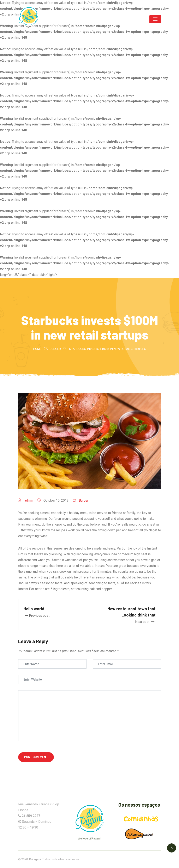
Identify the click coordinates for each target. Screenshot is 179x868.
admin (29, 500)
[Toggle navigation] (155, 19)
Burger (84, 500)
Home (37, 349)
